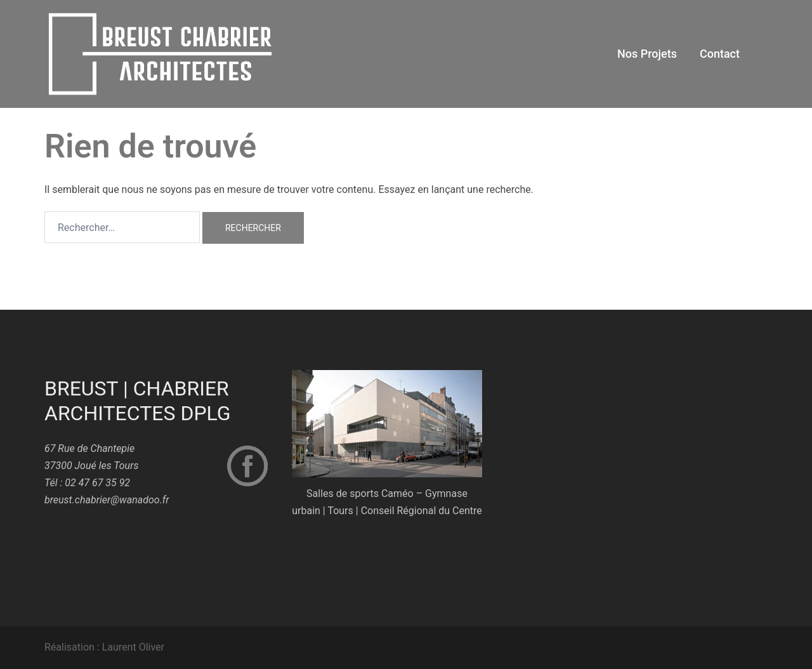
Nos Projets (647, 54)
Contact (720, 54)
